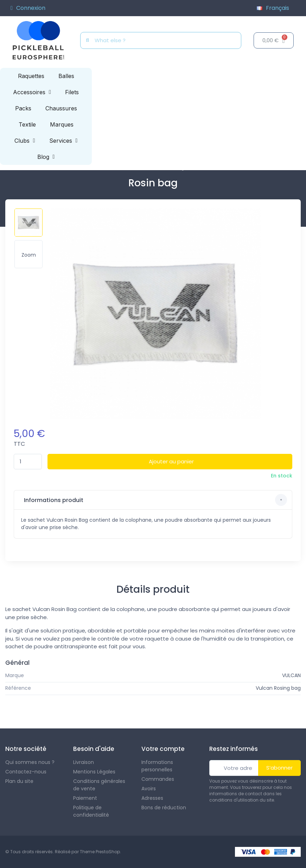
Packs (23, 108)
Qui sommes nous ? (30, 762)
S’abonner (279, 768)
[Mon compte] (28, 8)
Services (63, 141)
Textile (27, 124)
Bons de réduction (164, 808)
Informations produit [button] (155, 500)
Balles (66, 76)
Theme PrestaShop (100, 852)
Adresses (152, 798)
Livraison (84, 762)
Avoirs (149, 789)
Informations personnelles (157, 766)
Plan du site (19, 781)
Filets (72, 92)
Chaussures (61, 108)
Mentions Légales (94, 772)
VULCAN (291, 675)
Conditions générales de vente (99, 785)
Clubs (25, 141)
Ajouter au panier (171, 461)
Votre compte (163, 749)
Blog (46, 157)
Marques (62, 124)
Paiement (85, 798)
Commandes (158, 779)
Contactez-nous (26, 772)
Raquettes (31, 76)
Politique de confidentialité (91, 811)
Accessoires (32, 92)
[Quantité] (28, 462)
